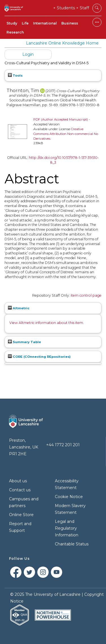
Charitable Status (72, 544)
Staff (84, 8)
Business (70, 23)
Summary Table (24, 342)
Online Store (21, 515)
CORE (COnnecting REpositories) (39, 357)
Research (15, 32)
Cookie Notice (69, 497)
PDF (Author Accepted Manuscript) (61, 119)
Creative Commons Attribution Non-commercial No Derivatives (66, 134)
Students (66, 8)
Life (25, 23)
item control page (86, 295)
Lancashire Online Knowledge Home (62, 43)
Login (28, 54)
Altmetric (19, 308)
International (45, 23)
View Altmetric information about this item (46, 323)
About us (18, 481)
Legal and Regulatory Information (67, 528)
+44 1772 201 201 (63, 445)
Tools (15, 75)
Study (12, 23)
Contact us (20, 490)
